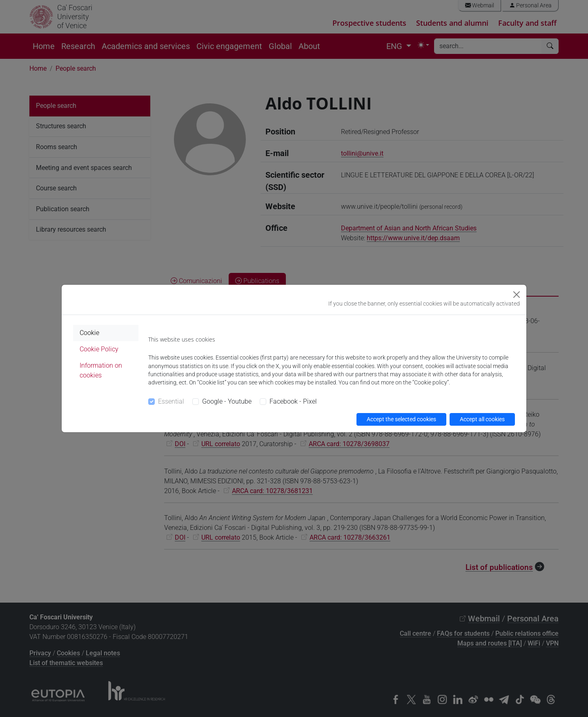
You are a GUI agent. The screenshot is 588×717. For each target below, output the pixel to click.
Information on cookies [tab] (101, 370)
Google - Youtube (227, 401)
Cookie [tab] (89, 333)
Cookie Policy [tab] (99, 349)
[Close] (517, 295)
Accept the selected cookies (401, 419)
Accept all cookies (482, 419)
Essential (171, 401)
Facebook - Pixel (293, 401)
